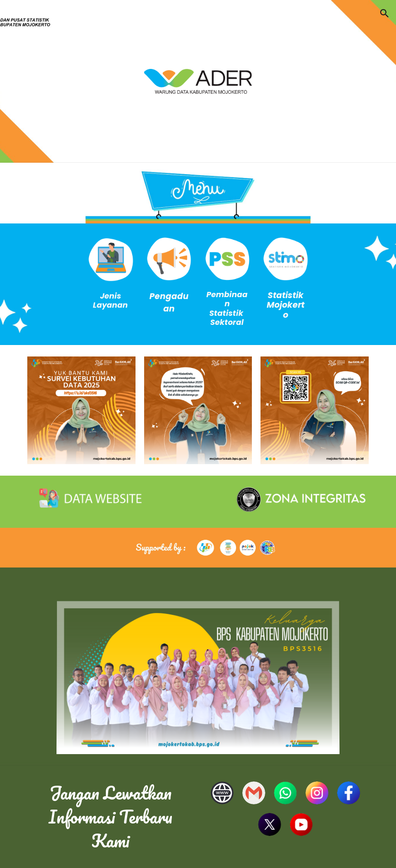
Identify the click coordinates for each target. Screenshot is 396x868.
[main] (111, 300)
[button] (385, 13)
